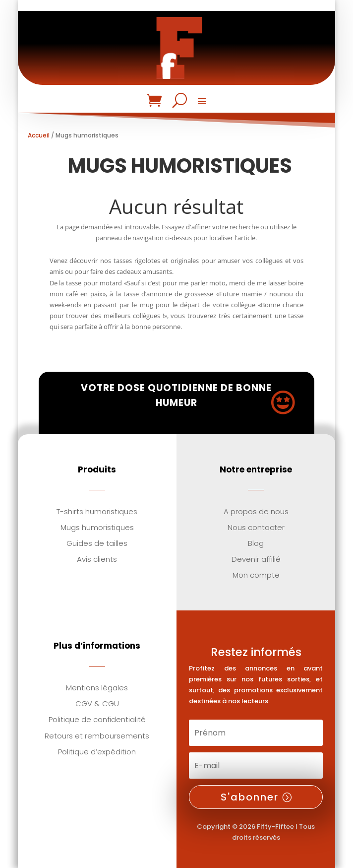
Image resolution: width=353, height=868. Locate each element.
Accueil (39, 135)
